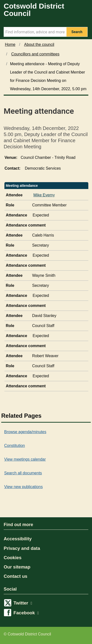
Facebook (26, 613)
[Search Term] (35, 32)
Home (10, 44)
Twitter (23, 603)
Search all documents (23, 473)
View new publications (23, 487)
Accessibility (18, 539)
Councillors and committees (35, 54)
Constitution (15, 446)
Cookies (13, 558)
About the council (39, 44)
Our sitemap (17, 567)
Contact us (15, 576)
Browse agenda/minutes (25, 432)
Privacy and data (22, 548)
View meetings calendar (25, 459)
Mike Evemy (44, 195)
